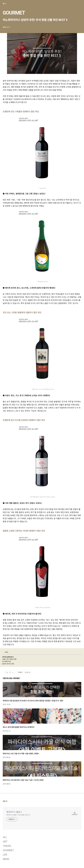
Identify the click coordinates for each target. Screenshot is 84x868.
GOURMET (14, 13)
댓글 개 (5, 801)
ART (5, 842)
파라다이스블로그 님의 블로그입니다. (18, 815)
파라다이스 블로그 (14, 812)
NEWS (6, 859)
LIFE (5, 855)
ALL (5, 837)
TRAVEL (7, 846)
